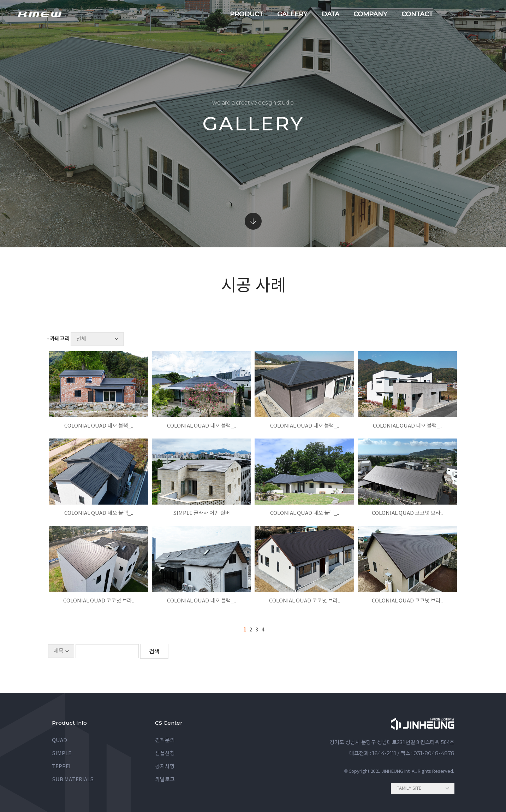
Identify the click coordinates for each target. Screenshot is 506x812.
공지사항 (165, 767)
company (370, 14)
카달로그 (165, 780)
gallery (292, 14)
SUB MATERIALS (73, 780)
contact (417, 14)
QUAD (59, 740)
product (246, 14)
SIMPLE (62, 754)
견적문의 (165, 740)
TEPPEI (61, 767)
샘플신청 (165, 754)
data (331, 14)
